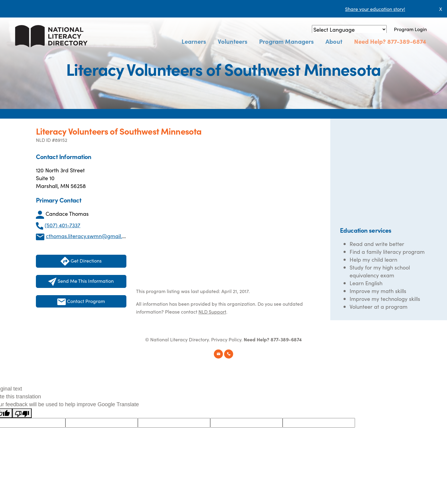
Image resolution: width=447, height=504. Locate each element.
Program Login (410, 29)
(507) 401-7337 (62, 225)
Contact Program (81, 301)
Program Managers (293, 41)
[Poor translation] (22, 413)
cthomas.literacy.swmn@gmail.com (89, 236)
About (338, 41)
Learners (206, 41)
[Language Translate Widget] (349, 29)
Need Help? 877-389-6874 (391, 41)
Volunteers (242, 41)
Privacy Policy (226, 339)
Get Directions (81, 261)
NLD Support (212, 311)
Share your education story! (375, 9)
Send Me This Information (81, 282)
